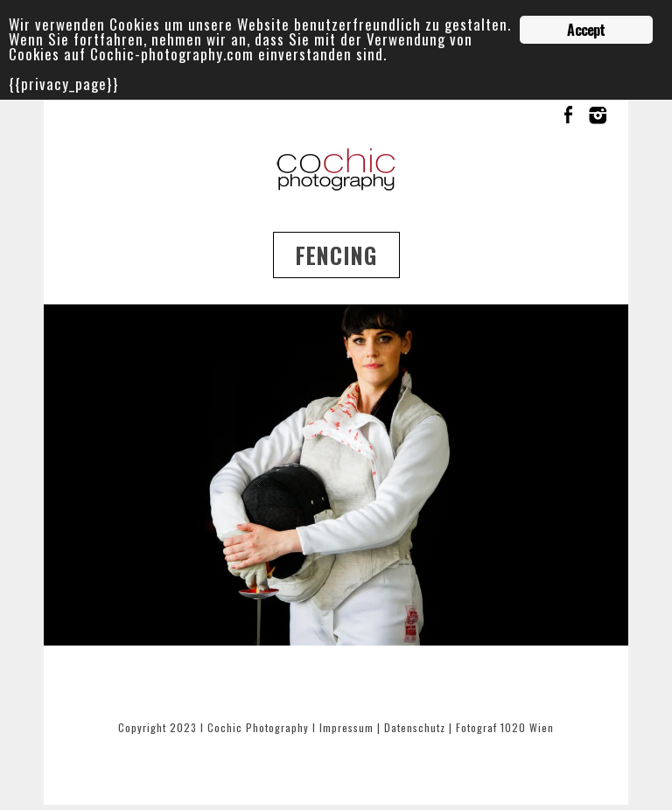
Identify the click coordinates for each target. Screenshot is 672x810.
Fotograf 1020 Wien (505, 727)
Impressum (346, 727)
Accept (586, 30)
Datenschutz (415, 727)
